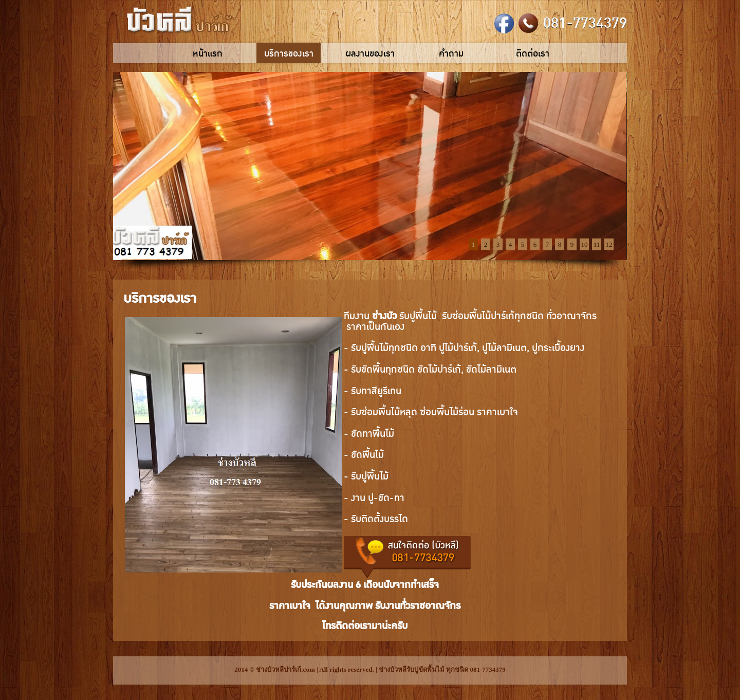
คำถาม (451, 54)
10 (585, 244)
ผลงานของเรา (370, 54)
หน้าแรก (208, 54)
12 (609, 244)
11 (597, 244)
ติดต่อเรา (533, 54)
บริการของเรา (289, 54)
